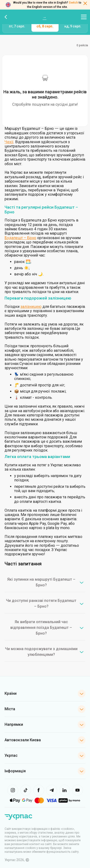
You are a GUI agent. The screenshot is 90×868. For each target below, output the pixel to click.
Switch (73, 3)
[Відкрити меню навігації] (84, 17)
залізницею (31, 307)
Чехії (9, 142)
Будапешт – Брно (20, 238)
